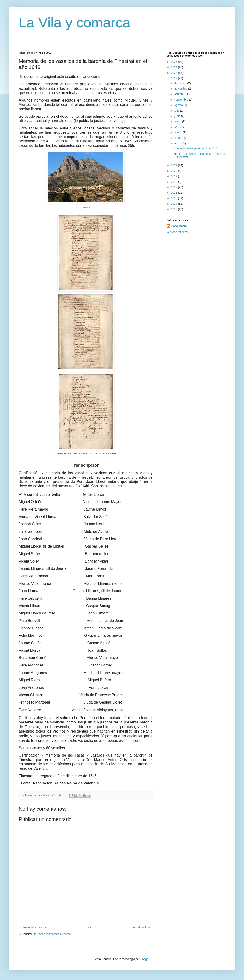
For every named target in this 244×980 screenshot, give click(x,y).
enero (178, 144)
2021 (175, 165)
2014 (175, 204)
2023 (175, 73)
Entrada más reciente (33, 927)
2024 (175, 67)
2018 (175, 182)
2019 (175, 176)
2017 (175, 187)
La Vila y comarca (75, 23)
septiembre (182, 100)
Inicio (89, 927)
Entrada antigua (141, 927)
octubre (179, 94)
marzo (179, 132)
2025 (175, 62)
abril (177, 127)
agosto (179, 105)
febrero (179, 138)
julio (177, 111)
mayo (178, 121)
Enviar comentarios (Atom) (53, 934)
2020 (175, 171)
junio (178, 116)
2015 (175, 198)
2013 (175, 209)
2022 (175, 78)
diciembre (181, 83)
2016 (175, 193)
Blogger (144, 959)
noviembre (181, 89)
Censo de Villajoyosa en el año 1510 (196, 148)
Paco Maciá (179, 226)
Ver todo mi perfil (177, 232)
